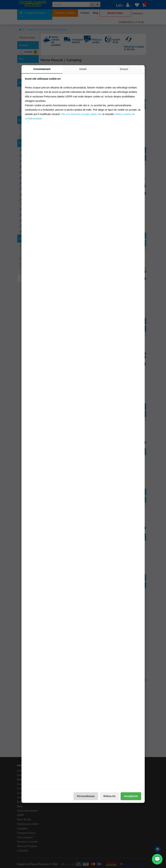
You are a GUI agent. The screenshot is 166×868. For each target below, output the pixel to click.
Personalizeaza (86, 796)
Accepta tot (131, 796)
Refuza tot (109, 796)
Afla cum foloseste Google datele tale (81, 114)
